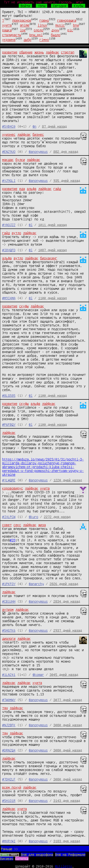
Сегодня (60, 6)
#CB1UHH (9, 601)
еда (22, 189)
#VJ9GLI (9, 180)
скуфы (24, 306)
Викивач (7, 858)
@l (31, 225)
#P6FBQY (9, 424)
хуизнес (9, 134)
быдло (56, 35)
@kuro (33, 517)
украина (9, 40)
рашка (7, 30)
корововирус (13, 488)
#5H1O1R (9, 800)
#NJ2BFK (9, 725)
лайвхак (9, 683)
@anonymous (38, 151)
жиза (42, 525)
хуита (7, 25)
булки (20, 160)
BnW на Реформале (70, 854)
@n (34, 126)
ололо (38, 30)
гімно (44, 40)
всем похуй (12, 787)
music (60, 25)
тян (5, 708)
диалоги (9, 638)
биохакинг (49, 258)
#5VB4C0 (9, 126)
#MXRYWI (9, 841)
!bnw (42, 6)
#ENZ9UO (9, 151)
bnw (76, 25)
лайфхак (52, 52)
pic (70, 30)
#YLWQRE (9, 480)
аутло (16, 233)
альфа (32, 189)
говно (44, 20)
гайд (57, 189)
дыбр (28, 40)
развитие (10, 52)
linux (42, 25)
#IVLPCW (9, 517)
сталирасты (12, 35)
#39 (13, 540)
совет (7, 525)
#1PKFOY (9, 584)
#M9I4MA (9, 298)
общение (26, 52)
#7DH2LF (9, 779)
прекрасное (22, 20)
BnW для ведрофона (37, 854)
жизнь (39, 52)
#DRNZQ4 (9, 750)
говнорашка (67, 20)
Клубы (79, 6)
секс (17, 525)
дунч (55, 30)
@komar (38, 674)
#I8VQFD (9, 250)
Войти (25, 6)
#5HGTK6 (9, 630)
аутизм (8, 609)
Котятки (22, 858)
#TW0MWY (9, 700)
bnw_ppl (36, 35)
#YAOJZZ (9, 225)
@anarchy (36, 584)
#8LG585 (9, 395)
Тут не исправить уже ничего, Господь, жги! (44, 2)
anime (25, 25)
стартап (68, 52)
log (23, 30)
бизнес (38, 134)
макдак (8, 160)
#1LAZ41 (9, 674)
